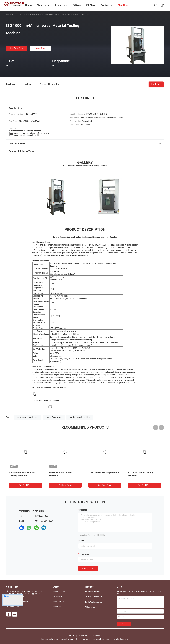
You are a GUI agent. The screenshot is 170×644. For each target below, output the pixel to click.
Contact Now (88, 568)
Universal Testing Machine (94, 597)
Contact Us (57, 606)
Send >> (124, 624)
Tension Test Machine (93, 592)
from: (82, 541)
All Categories (90, 607)
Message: (83, 510)
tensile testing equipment (28, 417)
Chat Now (41, 48)
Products (17, 14)
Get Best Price (17, 48)
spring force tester (54, 417)
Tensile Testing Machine (33, 14)
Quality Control (59, 601)
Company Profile (59, 591)
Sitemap (71, 635)
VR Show (91, 5)
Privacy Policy (97, 635)
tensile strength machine (80, 417)
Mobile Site (83, 635)
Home (9, 14)
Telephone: (84, 554)
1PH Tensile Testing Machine (104, 473)
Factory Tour (58, 596)
